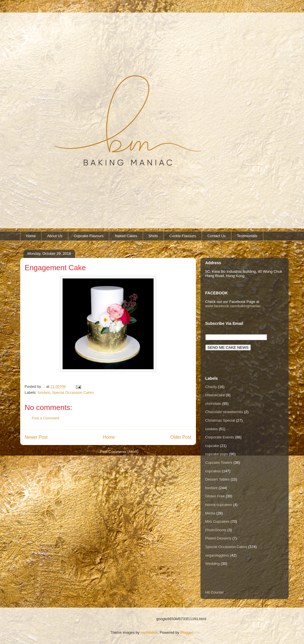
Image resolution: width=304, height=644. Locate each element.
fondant (44, 392)
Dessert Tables (218, 479)
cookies (212, 429)
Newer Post (36, 437)
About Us (55, 236)
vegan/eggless (217, 555)
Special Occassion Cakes (73, 392)
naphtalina (149, 632)
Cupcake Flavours (89, 236)
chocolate (213, 404)
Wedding (213, 564)
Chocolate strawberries (224, 412)
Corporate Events (220, 437)
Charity (211, 387)
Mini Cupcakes (217, 521)
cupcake (212, 446)
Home (31, 236)
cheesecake (215, 395)
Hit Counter (215, 592)
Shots (153, 236)
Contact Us (216, 236)
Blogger (187, 632)
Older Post (181, 437)
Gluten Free (215, 496)
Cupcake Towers (219, 463)
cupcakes (213, 471)
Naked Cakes (126, 236)
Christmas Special (220, 420)
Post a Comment (46, 418)
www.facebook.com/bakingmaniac (233, 306)
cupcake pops (217, 454)
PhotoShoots (216, 530)
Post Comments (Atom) (119, 452)
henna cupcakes (219, 505)
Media (210, 513)
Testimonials (247, 236)
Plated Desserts (218, 538)
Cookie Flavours (183, 236)
